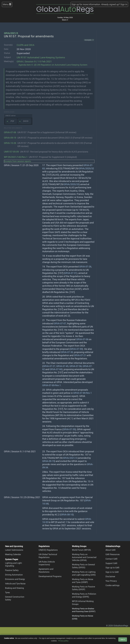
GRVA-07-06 (10, 132)
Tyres (7, 592)
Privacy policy (63, 641)
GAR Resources (113, 554)
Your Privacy (111, 581)
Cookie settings (112, 585)
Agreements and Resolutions (46, 570)
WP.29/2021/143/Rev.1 (16, 157)
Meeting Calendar (13, 554)
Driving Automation (14, 575)
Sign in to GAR (112, 572)
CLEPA (20, 45)
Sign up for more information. (86, 4)
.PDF (12, 121)
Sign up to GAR (112, 568)
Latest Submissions (14, 550)
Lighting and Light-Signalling (14, 564)
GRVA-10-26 (10, 143)
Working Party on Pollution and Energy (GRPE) (84, 595)
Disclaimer (110, 576)
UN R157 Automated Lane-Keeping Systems (41, 57)
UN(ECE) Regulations (48, 550)
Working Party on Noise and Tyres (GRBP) (83, 581)
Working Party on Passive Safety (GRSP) (83, 588)
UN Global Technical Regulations (48, 556)
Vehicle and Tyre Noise (15, 584)
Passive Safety (12, 570)
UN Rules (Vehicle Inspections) (47, 563)
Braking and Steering (14, 588)
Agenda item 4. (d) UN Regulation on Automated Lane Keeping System (53, 65)
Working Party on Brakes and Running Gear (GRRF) (84, 610)
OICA (32, 45)
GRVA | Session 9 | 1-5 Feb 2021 (34, 61)
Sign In (124, 4)
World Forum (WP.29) (81, 550)
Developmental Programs (50, 576)
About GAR (111, 550)
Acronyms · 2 (89, 40)
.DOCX (26, 121)
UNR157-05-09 (11, 152)
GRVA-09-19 (10, 138)
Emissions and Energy (15, 579)
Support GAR (111, 563)
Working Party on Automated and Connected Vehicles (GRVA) (84, 557)
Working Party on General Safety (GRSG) (83, 566)
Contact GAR (111, 559)
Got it (123, 639)
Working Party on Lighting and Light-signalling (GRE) (84, 573)
